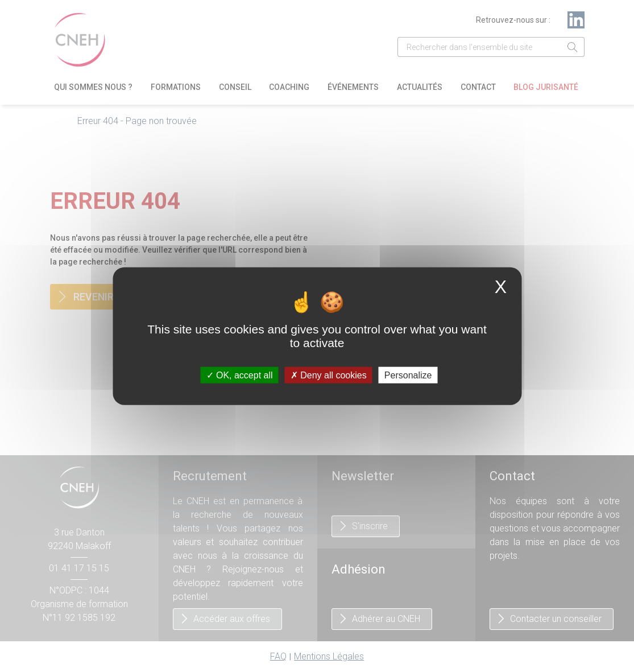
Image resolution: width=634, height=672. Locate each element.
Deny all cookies (329, 375)
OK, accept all (240, 375)
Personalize (408, 375)
